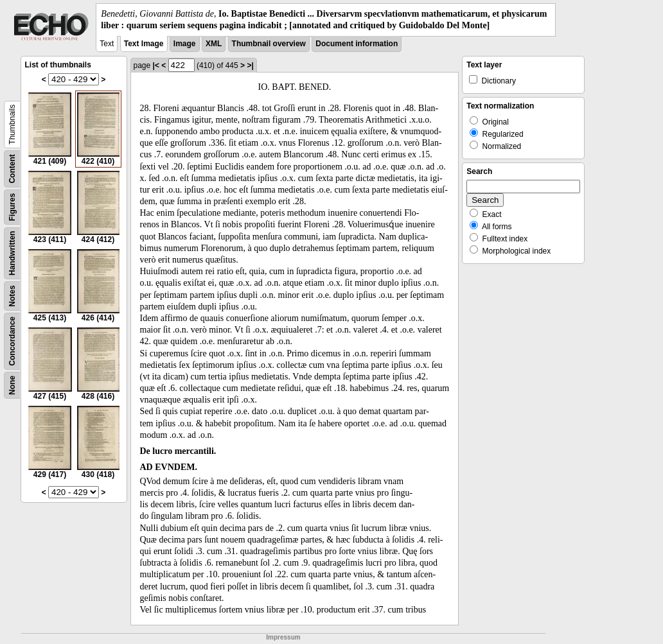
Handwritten (12, 253)
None (12, 385)
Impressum (283, 637)
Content (12, 169)
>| (250, 65)
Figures (12, 207)
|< (156, 65)
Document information (357, 44)
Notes (12, 296)
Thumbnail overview (269, 44)
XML (214, 44)
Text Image (144, 44)
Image (185, 44)
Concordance (12, 341)
